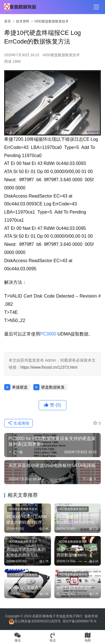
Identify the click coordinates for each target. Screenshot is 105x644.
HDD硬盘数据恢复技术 (61, 55)
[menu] (96, 7)
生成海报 (18, 423)
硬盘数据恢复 (53, 387)
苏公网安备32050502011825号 (35, 621)
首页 (8, 21)
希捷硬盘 (20, 387)
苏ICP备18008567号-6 (80, 621)
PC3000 (48, 334)
